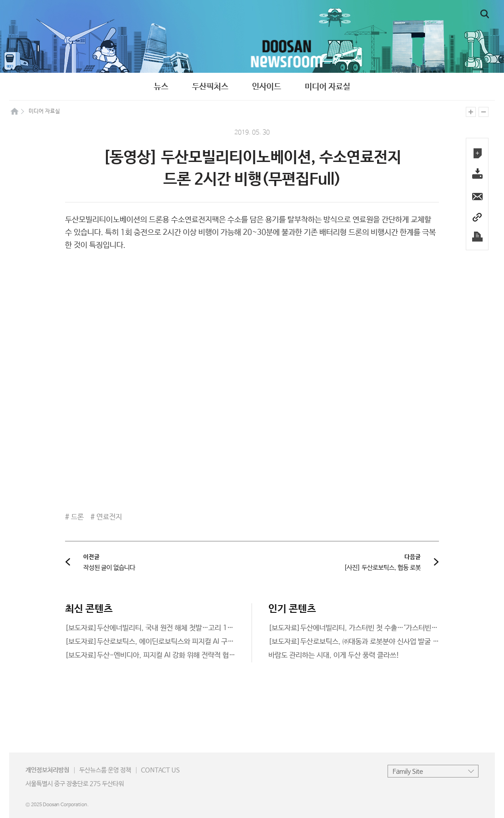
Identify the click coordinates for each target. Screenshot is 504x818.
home (15, 111)
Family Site (408, 772)
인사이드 (267, 87)
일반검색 (485, 14)
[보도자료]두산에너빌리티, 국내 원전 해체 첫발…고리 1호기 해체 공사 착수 (174, 628)
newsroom (252, 36)
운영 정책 (105, 770)
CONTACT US (160, 770)
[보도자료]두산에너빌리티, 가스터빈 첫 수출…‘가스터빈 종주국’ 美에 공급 (376, 628)
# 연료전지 (106, 517)
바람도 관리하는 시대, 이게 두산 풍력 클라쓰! (334, 655)
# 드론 (74, 517)
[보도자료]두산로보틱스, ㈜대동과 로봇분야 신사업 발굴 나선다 (360, 642)
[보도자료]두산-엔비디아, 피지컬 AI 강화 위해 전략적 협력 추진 (157, 655)
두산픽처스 (210, 87)
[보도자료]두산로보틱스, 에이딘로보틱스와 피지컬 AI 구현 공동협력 (163, 642)
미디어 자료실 (328, 87)
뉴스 (161, 87)
